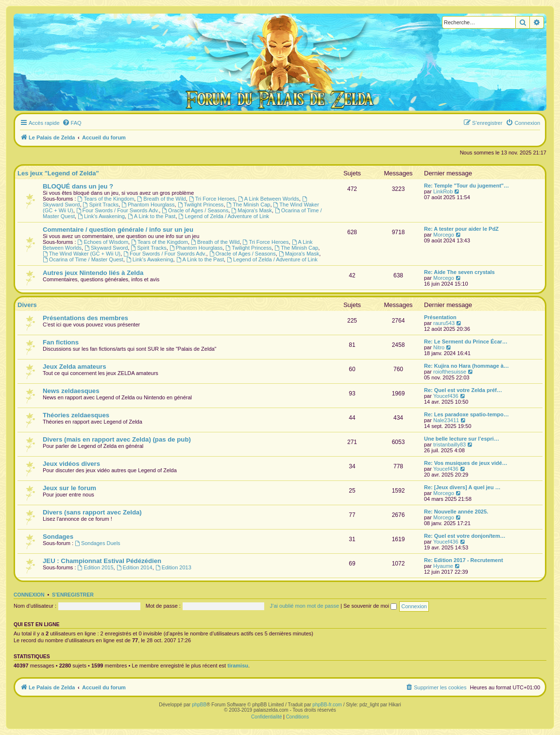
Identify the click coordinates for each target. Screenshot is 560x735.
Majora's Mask (251, 210)
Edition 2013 (173, 567)
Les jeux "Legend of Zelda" (58, 173)
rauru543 (444, 323)
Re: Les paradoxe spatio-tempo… (467, 414)
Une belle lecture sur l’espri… (462, 439)
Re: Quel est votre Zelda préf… (463, 390)
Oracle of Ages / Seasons (195, 210)
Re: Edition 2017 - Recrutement (464, 560)
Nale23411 (446, 420)
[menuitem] (72, 123)
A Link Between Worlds (269, 199)
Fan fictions (61, 342)
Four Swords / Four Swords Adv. (118, 210)
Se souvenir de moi (370, 606)
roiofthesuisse (450, 372)
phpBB (199, 705)
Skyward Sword (106, 248)
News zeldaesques (71, 391)
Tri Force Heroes (212, 199)
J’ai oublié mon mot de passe (305, 606)
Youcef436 (446, 396)
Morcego (444, 235)
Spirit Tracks (101, 205)
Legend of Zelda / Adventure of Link (224, 216)
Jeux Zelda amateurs (74, 367)
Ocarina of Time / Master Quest (83, 259)
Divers (27, 305)
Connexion (29, 595)
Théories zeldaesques (76, 415)
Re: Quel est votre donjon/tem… (465, 536)
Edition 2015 (96, 567)
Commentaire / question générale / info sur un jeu (118, 230)
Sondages (58, 537)
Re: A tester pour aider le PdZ (461, 229)
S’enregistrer (73, 595)
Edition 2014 (135, 567)
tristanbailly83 (450, 444)
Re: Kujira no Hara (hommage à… (467, 366)
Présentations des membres (85, 318)
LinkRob (443, 191)
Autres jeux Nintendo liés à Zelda (93, 273)
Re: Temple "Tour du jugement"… (467, 186)
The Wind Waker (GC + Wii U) (82, 254)
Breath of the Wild (161, 199)
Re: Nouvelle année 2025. (456, 512)
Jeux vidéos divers (71, 464)
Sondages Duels (98, 543)
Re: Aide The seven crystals (459, 272)
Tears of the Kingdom (106, 199)
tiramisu (238, 666)
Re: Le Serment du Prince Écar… (466, 342)
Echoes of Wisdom (103, 242)
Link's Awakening (101, 216)
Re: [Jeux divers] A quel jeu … (462, 487)
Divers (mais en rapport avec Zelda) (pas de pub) (117, 439)
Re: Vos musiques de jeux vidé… (466, 463)
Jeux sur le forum (69, 488)
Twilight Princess (201, 205)
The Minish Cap (249, 205)
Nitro (439, 347)
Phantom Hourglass (148, 205)
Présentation (440, 317)
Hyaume (443, 566)
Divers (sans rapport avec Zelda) (92, 512)
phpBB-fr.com (327, 705)
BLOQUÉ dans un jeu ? (78, 186)
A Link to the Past (152, 216)
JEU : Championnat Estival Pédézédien (102, 561)
